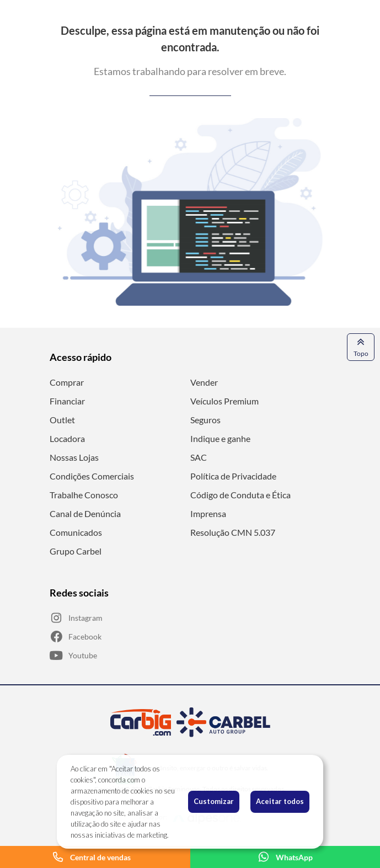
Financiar (67, 401)
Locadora (67, 438)
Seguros (205, 420)
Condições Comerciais (92, 476)
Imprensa (208, 513)
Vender (204, 382)
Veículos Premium (224, 401)
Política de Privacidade (233, 476)
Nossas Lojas (74, 457)
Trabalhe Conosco (84, 495)
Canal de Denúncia (85, 513)
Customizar (214, 801)
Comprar (67, 382)
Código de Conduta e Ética (240, 495)
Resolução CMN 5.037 (233, 532)
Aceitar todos (280, 801)
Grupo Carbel (76, 551)
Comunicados (76, 532)
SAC (199, 457)
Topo (361, 347)
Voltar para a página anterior (190, 91)
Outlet (62, 420)
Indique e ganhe (220, 438)
